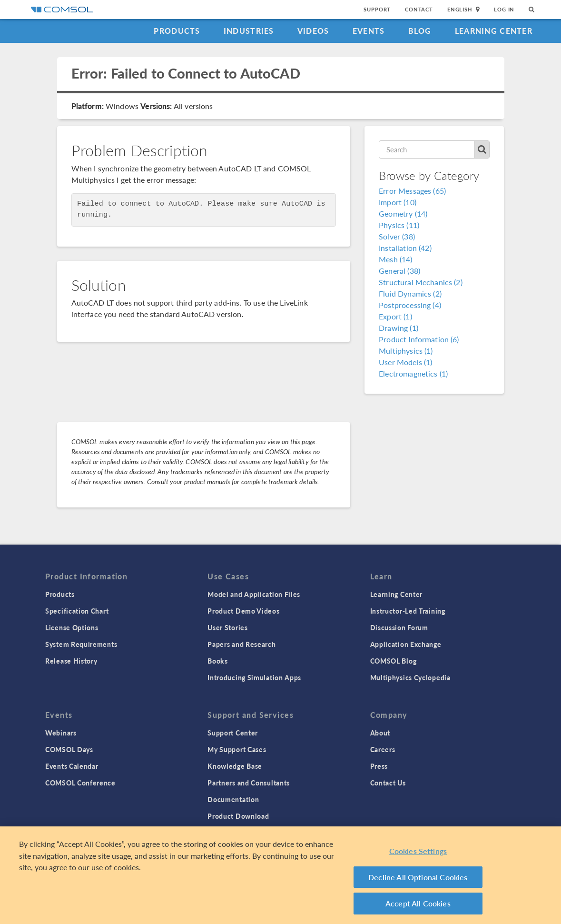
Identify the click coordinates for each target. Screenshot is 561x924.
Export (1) (395, 316)
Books (218, 661)
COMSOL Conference (80, 783)
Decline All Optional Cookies (418, 877)
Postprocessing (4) (410, 305)
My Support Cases (237, 749)
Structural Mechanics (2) (421, 282)
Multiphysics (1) (406, 351)
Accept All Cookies (418, 903)
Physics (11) (399, 225)
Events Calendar (72, 766)
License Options (72, 627)
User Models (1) (405, 362)
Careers (383, 749)
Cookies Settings (418, 851)
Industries (249, 31)
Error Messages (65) (412, 191)
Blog (420, 31)
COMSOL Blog (394, 661)
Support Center (233, 733)
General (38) (399, 271)
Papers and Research (241, 644)
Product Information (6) (419, 339)
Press (379, 766)
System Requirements (81, 644)
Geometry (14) (403, 214)
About (380, 733)
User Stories (227, 627)
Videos (313, 31)
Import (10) (398, 202)
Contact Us (388, 783)
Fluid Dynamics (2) (410, 293)
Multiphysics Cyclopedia (410, 677)
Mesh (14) (395, 259)
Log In (504, 9)
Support (377, 9)
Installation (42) (405, 248)
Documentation (233, 799)
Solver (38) (397, 236)
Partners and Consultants (249, 783)
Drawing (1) (399, 328)
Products (177, 31)
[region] (280, 875)
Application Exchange (406, 644)
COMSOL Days (69, 749)
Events (369, 31)
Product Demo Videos (243, 611)
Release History (71, 661)
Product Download (238, 816)
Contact (419, 9)
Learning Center (494, 31)
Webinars (61, 733)
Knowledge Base (235, 766)
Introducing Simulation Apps (254, 677)
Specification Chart (77, 611)
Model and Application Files (254, 594)
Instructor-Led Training (408, 611)
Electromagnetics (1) (413, 373)
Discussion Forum (399, 627)
